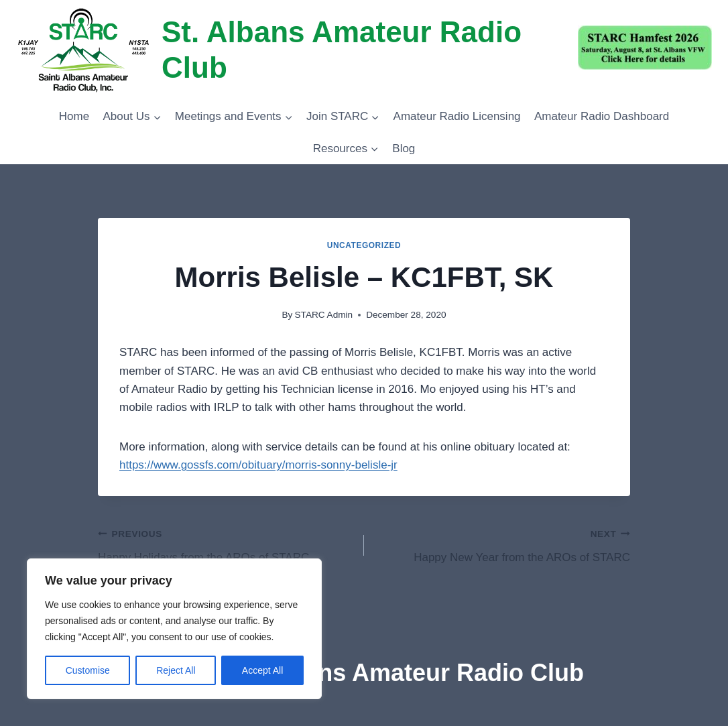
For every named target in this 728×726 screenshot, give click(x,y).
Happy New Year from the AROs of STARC (503, 544)
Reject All (176, 670)
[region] (174, 629)
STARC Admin (324, 315)
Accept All (262, 670)
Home (74, 116)
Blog (404, 148)
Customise (88, 670)
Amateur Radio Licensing (457, 116)
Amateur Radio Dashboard (602, 116)
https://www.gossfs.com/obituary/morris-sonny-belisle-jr (258, 465)
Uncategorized (364, 245)
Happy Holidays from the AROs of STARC (225, 544)
